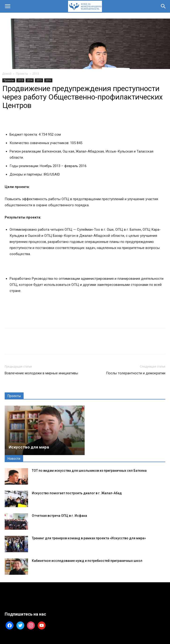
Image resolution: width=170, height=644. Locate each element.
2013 (36, 74)
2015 (39, 80)
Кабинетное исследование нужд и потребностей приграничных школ (87, 561)
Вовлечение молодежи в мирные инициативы (41, 373)
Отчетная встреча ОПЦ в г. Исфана (59, 516)
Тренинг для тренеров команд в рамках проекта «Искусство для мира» (89, 538)
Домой (7, 74)
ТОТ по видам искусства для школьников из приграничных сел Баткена (89, 471)
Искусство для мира (29, 447)
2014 (30, 80)
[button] (7, 6)
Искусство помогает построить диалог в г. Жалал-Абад (77, 493)
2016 (48, 80)
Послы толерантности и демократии (136, 373)
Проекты (22, 74)
